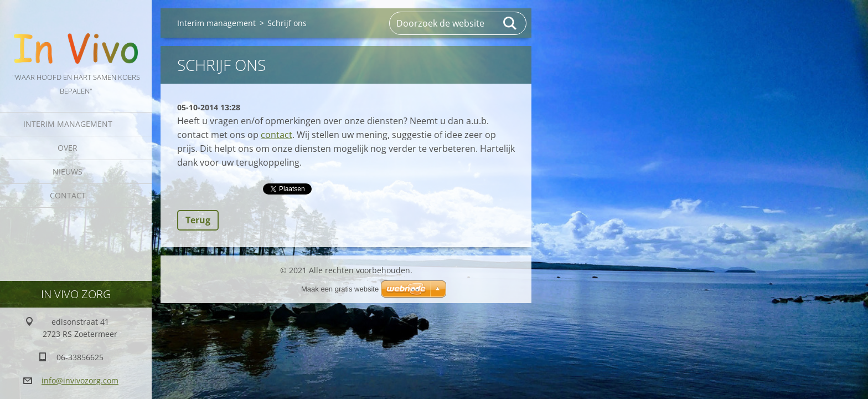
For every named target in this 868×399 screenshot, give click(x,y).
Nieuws (68, 172)
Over (68, 148)
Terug (198, 220)
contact (277, 135)
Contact (68, 195)
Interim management (68, 124)
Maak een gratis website (340, 289)
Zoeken (510, 23)
